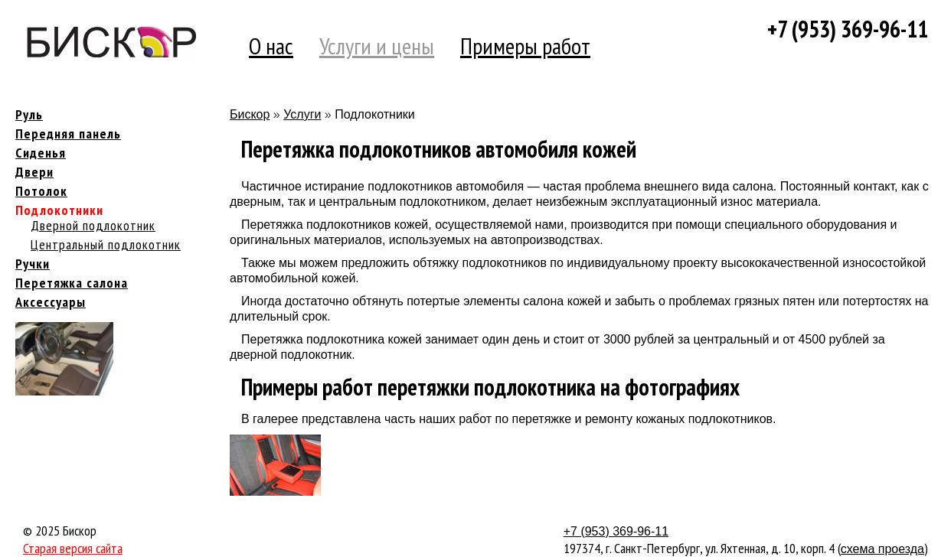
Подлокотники (59, 210)
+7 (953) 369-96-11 (848, 29)
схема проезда (882, 549)
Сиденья (41, 153)
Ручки (33, 264)
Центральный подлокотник (106, 244)
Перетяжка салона (72, 283)
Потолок (41, 191)
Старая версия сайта (73, 548)
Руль (29, 114)
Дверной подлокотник (93, 225)
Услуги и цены (377, 46)
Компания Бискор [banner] (111, 42)
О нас (271, 46)
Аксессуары (51, 302)
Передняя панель (68, 133)
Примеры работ (525, 46)
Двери (34, 172)
